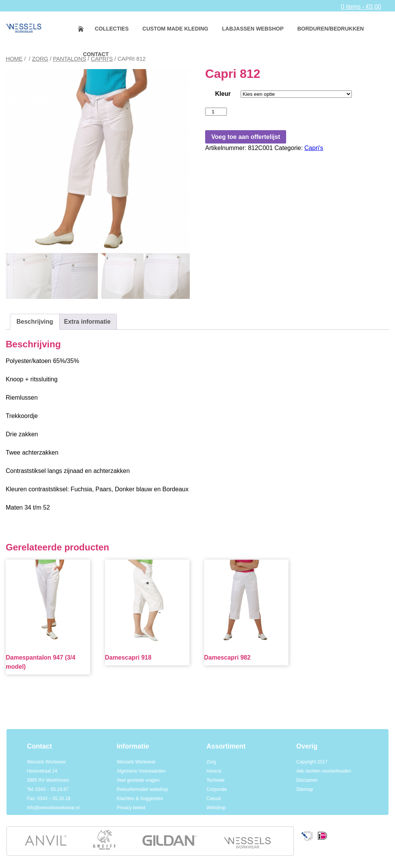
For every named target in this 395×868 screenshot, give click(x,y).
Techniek (216, 780)
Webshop (216, 808)
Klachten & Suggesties (140, 799)
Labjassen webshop (253, 29)
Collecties (112, 29)
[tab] (35, 322)
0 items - (361, 7)
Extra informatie (87, 322)
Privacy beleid (131, 808)
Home (86, 29)
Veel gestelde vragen (138, 780)
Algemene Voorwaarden (141, 771)
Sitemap (305, 789)
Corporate (217, 789)
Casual (214, 799)
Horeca (214, 771)
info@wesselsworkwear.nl (53, 808)
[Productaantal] (216, 112)
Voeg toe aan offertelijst (246, 137)
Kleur (223, 94)
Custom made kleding (175, 29)
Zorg (40, 59)
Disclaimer (307, 780)
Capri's (314, 148)
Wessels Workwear (136, 762)
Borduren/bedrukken (330, 29)
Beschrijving (35, 322)
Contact (96, 54)
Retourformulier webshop (142, 789)
